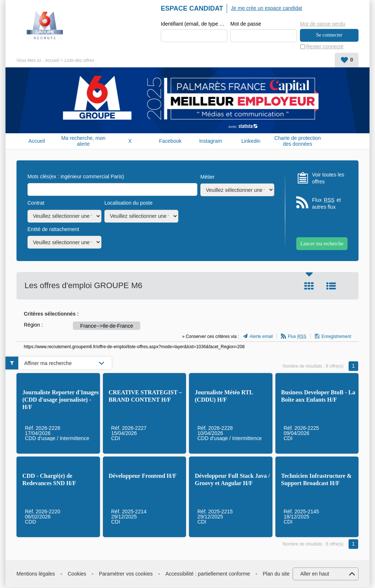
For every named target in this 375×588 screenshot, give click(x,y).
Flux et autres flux (326, 204)
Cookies (77, 574)
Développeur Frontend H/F (143, 476)
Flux (297, 337)
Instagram (211, 141)
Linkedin (251, 141)
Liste (331, 286)
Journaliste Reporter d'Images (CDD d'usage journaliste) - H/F (61, 400)
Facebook (170, 141)
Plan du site (276, 574)
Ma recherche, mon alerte (83, 141)
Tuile (309, 286)
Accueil (52, 61)
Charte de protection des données (298, 141)
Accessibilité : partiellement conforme (208, 574)
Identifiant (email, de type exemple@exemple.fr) (194, 24)
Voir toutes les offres (328, 178)
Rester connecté (325, 47)
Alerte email (261, 337)
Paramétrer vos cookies (126, 574)
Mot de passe (246, 24)
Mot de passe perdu (323, 24)
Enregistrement (336, 337)
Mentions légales (36, 574)
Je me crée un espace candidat (266, 8)
